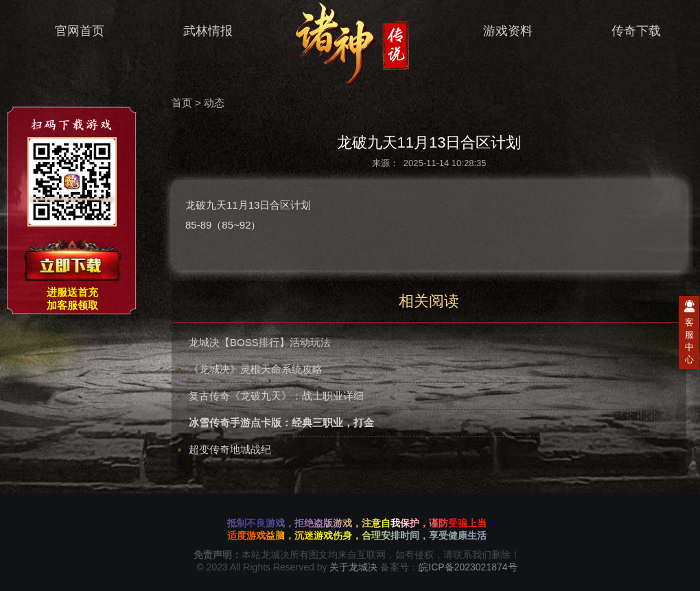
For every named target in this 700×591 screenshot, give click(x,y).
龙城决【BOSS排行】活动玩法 (260, 342)
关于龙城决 (353, 567)
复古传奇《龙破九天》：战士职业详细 (276, 396)
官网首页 (71, 31)
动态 (214, 103)
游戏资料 (499, 31)
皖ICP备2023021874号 (468, 567)
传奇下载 (628, 31)
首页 (182, 103)
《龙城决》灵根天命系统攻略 (256, 369)
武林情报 (199, 31)
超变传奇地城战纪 (230, 449)
